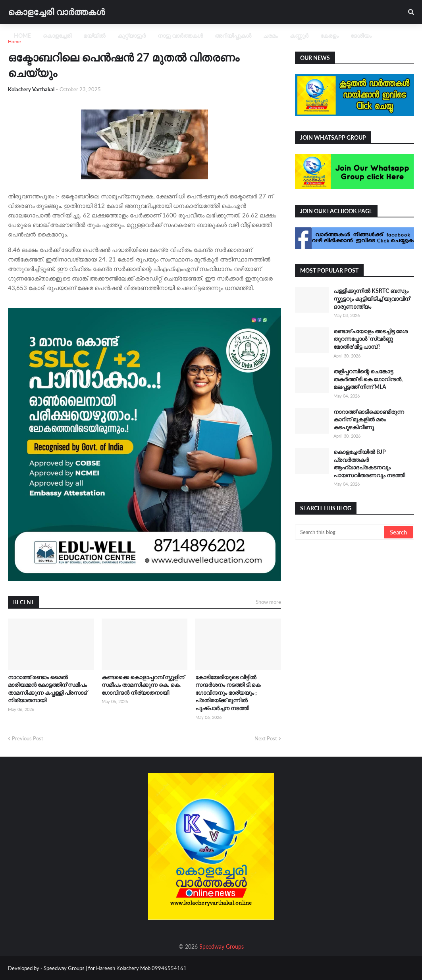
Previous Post (28, 738)
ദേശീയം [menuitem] (361, 36)
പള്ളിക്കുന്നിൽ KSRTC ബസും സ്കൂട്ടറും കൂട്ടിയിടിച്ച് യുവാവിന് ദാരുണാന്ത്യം (372, 298)
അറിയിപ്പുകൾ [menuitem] (233, 36)
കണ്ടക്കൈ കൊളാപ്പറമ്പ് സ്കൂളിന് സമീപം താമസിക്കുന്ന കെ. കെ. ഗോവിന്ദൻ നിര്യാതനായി (143, 685)
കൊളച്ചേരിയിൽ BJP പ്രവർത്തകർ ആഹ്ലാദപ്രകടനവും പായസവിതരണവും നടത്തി (369, 463)
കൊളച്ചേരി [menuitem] (57, 36)
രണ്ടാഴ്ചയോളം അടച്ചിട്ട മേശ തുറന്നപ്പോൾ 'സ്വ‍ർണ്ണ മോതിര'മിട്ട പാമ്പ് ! (371, 339)
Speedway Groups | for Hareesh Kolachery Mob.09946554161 (115, 968)
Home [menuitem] (22, 36)
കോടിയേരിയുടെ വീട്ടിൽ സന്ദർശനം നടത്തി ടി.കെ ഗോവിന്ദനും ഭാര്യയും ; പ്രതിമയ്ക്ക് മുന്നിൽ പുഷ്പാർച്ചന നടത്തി (228, 693)
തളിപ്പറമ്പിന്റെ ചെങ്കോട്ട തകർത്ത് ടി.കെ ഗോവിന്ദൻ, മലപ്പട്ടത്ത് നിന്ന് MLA (368, 379)
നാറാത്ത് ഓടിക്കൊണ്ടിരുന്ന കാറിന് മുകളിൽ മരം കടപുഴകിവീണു (369, 419)
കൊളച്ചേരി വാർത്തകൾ (56, 12)
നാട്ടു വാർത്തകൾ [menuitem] (180, 36)
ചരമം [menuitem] (271, 36)
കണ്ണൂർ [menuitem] (299, 36)
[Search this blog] (340, 532)
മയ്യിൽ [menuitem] (94, 36)
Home (14, 41)
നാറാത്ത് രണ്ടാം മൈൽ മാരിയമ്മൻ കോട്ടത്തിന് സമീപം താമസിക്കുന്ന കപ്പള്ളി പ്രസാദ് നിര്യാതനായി (47, 689)
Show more (268, 602)
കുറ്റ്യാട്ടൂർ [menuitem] (132, 36)
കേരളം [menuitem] (330, 36)
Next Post (266, 738)
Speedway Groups (222, 946)
